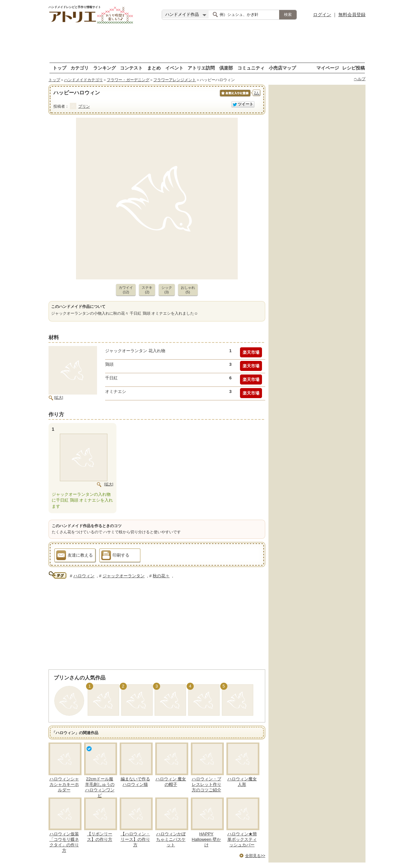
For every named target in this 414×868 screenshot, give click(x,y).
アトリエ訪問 (201, 68)
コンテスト (131, 68)
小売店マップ (282, 68)
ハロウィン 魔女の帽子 (171, 782)
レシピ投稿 (354, 68)
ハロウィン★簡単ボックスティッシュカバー (242, 839)
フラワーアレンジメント (175, 80)
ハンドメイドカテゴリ (83, 80)
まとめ (154, 68)
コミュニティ (251, 68)
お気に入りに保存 (235, 97)
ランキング (104, 68)
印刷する (115, 556)
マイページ (328, 68)
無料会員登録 (352, 15)
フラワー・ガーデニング (128, 80)
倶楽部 (226, 68)
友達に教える (75, 556)
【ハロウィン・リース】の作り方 (135, 839)
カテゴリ (80, 68)
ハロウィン (84, 576)
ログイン (322, 15)
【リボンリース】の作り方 (100, 837)
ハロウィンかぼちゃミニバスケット (171, 839)
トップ (60, 68)
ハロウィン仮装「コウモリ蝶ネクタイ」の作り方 (64, 842)
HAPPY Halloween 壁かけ (206, 839)
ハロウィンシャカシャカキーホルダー (64, 784)
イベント (174, 68)
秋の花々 (161, 576)
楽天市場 (251, 352)
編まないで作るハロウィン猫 (135, 782)
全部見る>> (255, 856)
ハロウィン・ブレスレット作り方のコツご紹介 (207, 784)
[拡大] (59, 397)
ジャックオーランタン (124, 576)
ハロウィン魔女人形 (242, 782)
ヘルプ (360, 79)
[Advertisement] (207, 44)
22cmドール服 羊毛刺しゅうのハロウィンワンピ (100, 787)
